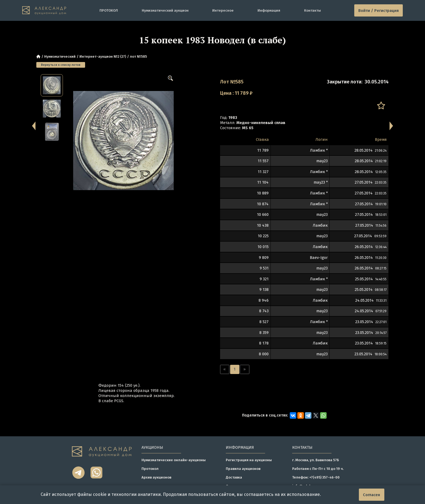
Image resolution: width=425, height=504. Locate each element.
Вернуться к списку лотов (61, 65)
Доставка (234, 477)
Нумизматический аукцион (165, 10)
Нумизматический (60, 56)
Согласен (371, 495)
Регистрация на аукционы (249, 460)
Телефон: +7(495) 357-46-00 (316, 477)
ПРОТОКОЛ (109, 10)
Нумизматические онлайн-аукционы (174, 460)
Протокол (150, 469)
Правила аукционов (243, 469)
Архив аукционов (156, 477)
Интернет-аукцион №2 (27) (103, 56)
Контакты (313, 10)
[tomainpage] (44, 10)
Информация (269, 10)
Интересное (223, 10)
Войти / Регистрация (379, 11)
